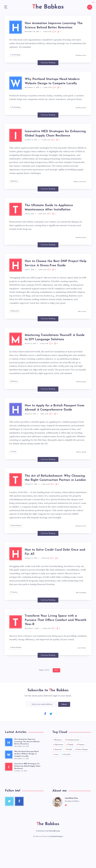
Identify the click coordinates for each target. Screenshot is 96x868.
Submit (64, 729)
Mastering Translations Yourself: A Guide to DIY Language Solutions (57, 353)
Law (57, 779)
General (58, 774)
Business (15, 191)
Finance (15, 617)
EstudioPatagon (56, 862)
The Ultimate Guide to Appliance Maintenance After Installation (55, 218)
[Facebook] (45, 738)
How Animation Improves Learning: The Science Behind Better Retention (53, 28)
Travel (14, 471)
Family (71, 770)
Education (15, 326)
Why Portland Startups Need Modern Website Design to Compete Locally (52, 86)
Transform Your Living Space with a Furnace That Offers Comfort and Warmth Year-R (56, 645)
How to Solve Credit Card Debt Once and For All (54, 576)
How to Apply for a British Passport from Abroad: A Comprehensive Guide (50, 426)
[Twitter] (51, 738)
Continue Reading (48, 66)
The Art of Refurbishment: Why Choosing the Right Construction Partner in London (55, 499)
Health (69, 774)
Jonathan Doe (72, 823)
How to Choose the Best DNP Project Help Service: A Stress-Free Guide (57, 277)
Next (56, 695)
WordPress (55, 856)
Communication (73, 765)
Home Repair (16, 548)
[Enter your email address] (42, 729)
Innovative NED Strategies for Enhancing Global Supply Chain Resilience (54, 142)
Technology (16, 59)
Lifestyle (67, 779)
